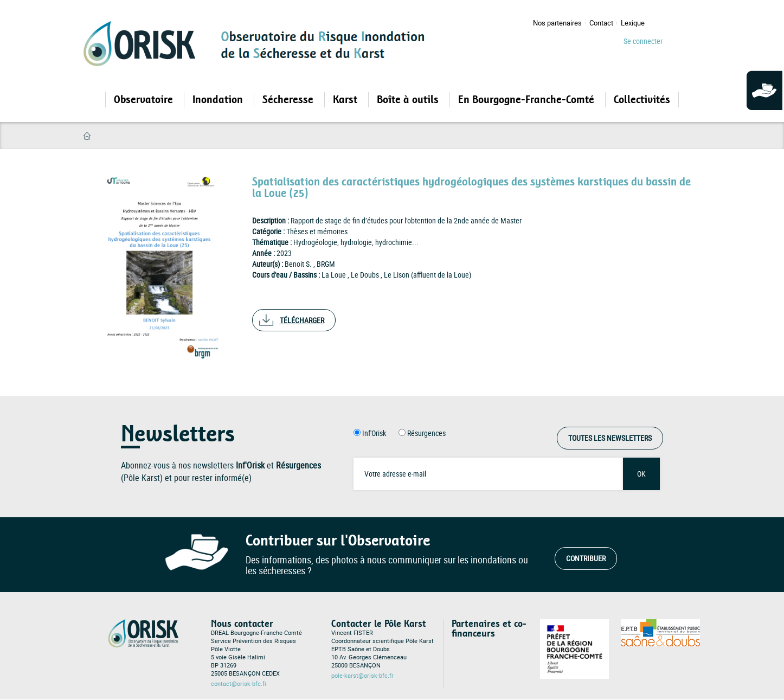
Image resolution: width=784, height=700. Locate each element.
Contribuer (586, 558)
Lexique (633, 23)
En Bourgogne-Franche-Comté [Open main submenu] (528, 100)
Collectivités (642, 100)
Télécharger (302, 320)
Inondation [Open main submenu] (219, 100)
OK (641, 474)
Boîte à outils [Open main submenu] (409, 100)
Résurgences (426, 433)
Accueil (87, 136)
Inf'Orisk (374, 433)
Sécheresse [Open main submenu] (289, 100)
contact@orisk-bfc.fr (239, 684)
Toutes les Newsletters (610, 438)
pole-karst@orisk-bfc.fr (362, 676)
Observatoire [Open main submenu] (145, 100)
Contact (601, 23)
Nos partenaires (557, 23)
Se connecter (643, 41)
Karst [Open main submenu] (346, 100)
